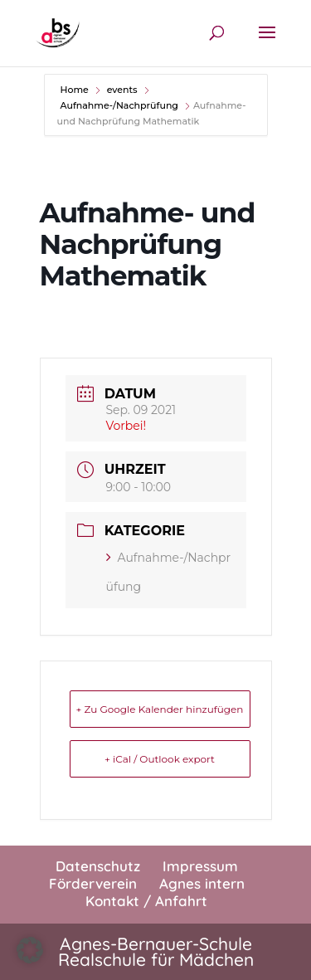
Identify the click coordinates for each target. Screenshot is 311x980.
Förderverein (93, 883)
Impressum (200, 866)
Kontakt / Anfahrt (146, 901)
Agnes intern (202, 883)
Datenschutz (98, 866)
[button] (30, 950)
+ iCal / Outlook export (160, 759)
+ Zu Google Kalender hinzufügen (160, 709)
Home (76, 90)
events (122, 90)
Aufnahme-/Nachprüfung (119, 105)
